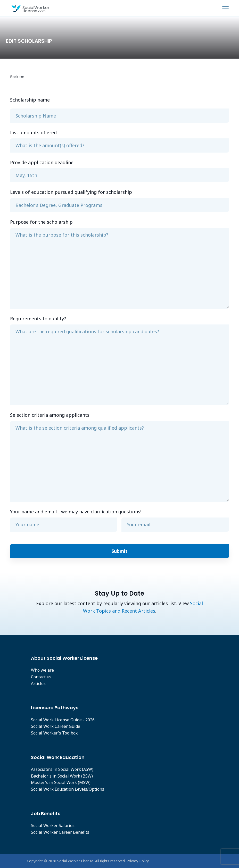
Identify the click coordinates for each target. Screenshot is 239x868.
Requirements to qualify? (38, 319)
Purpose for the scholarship (41, 222)
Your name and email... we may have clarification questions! (76, 512)
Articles (38, 683)
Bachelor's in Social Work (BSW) (62, 776)
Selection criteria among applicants (50, 415)
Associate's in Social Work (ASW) (62, 769)
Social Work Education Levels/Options (68, 789)
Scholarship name (30, 100)
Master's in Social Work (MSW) (61, 782)
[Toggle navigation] (225, 8)
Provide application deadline (42, 162)
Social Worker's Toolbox (54, 733)
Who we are (42, 670)
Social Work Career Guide (56, 726)
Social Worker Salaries (53, 825)
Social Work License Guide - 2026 (63, 720)
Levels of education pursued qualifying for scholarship (71, 192)
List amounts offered (33, 132)
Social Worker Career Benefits (60, 832)
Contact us (41, 677)
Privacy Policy (138, 861)
